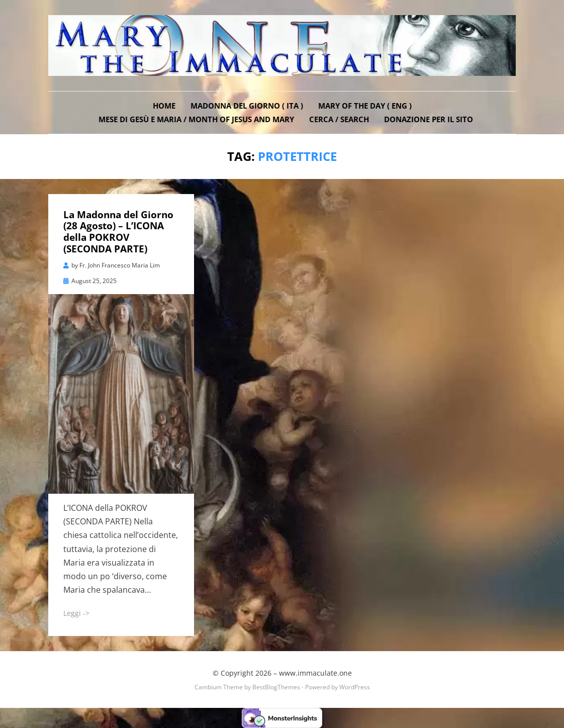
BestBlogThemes (276, 687)
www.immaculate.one (315, 673)
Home (164, 106)
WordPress (355, 687)
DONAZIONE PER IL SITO (429, 119)
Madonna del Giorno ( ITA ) (247, 106)
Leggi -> (76, 613)
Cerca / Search (339, 119)
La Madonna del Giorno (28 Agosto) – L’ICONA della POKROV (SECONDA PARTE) (118, 232)
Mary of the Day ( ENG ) (365, 106)
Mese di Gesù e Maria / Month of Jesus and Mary (196, 119)
